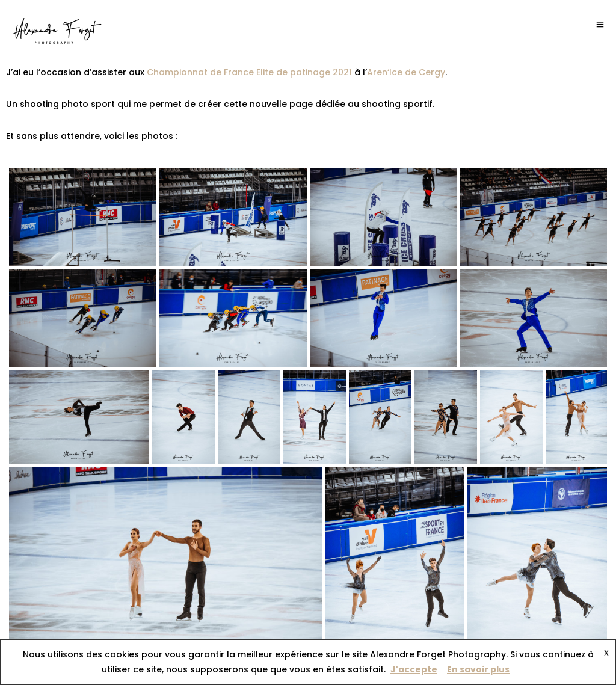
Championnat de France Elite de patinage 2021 (251, 72)
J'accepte (414, 669)
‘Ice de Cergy (416, 72)
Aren (377, 72)
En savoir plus (478, 669)
